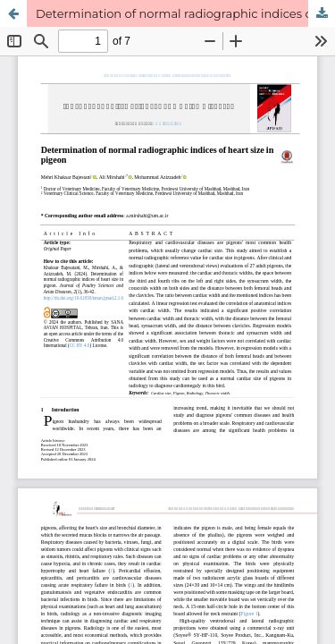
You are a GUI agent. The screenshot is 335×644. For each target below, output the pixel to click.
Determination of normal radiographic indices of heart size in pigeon (185, 13)
